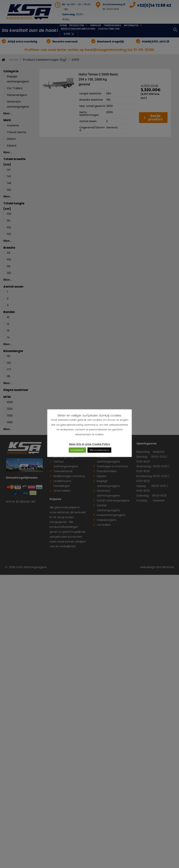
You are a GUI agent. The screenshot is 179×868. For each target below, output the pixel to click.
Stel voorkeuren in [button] (99, 450)
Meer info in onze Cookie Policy (90, 444)
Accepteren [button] (77, 450)
